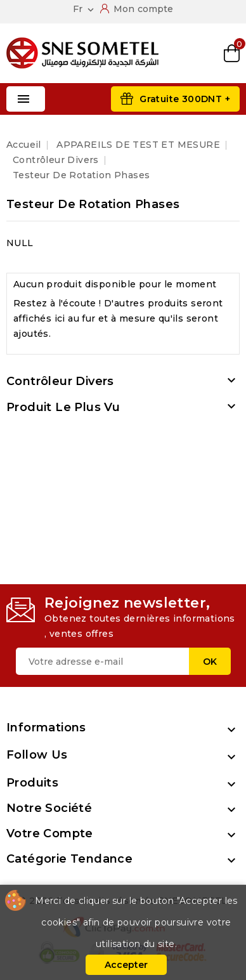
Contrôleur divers (60, 381)
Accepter (126, 965)
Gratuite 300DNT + (185, 99)
